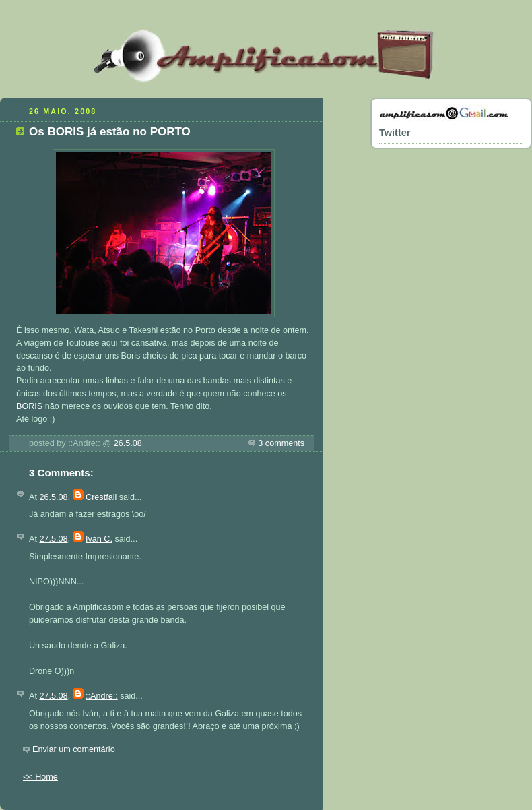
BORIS (29, 406)
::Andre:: (102, 696)
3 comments (281, 443)
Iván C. (99, 539)
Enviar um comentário (74, 749)
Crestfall (101, 497)
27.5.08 (53, 539)
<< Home (40, 777)
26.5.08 (128, 443)
